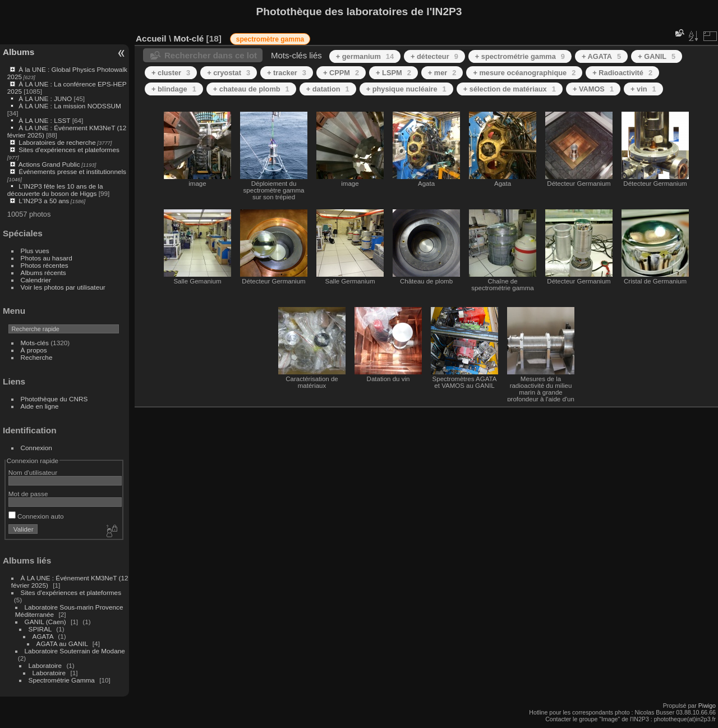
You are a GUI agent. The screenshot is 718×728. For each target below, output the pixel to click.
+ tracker (287, 73)
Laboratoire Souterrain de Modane (75, 651)
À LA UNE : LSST (44, 120)
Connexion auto (36, 516)
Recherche (37, 357)
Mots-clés (35, 343)
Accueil (151, 38)
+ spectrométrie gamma (520, 56)
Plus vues (35, 251)
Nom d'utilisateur (33, 472)
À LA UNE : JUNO (46, 99)
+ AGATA (601, 56)
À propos (34, 350)
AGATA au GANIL (62, 644)
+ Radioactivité (622, 73)
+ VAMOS (593, 89)
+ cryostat (229, 73)
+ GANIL (657, 56)
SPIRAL (40, 629)
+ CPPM (341, 73)
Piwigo (707, 706)
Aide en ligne (40, 406)
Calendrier (36, 280)
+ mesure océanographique (524, 73)
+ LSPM (393, 73)
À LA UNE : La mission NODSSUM (70, 106)
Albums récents (43, 273)
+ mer (442, 73)
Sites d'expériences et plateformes (69, 150)
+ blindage (174, 89)
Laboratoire (45, 665)
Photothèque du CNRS (54, 399)
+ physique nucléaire (406, 89)
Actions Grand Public (49, 164)
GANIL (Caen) (45, 622)
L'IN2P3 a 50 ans (44, 201)
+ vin (643, 89)
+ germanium (365, 56)
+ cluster (171, 73)
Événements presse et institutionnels (72, 171)
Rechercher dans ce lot (211, 55)
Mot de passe (28, 494)
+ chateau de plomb (251, 89)
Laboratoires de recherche (57, 142)
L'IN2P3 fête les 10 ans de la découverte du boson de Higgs (55, 190)
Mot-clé (188, 38)
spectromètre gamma (270, 39)
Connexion (36, 448)
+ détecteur (434, 56)
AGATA (43, 636)
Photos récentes (45, 265)
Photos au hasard (47, 258)
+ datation (328, 89)
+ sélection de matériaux (510, 89)
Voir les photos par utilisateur (63, 287)
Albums (19, 52)
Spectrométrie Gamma (62, 680)
